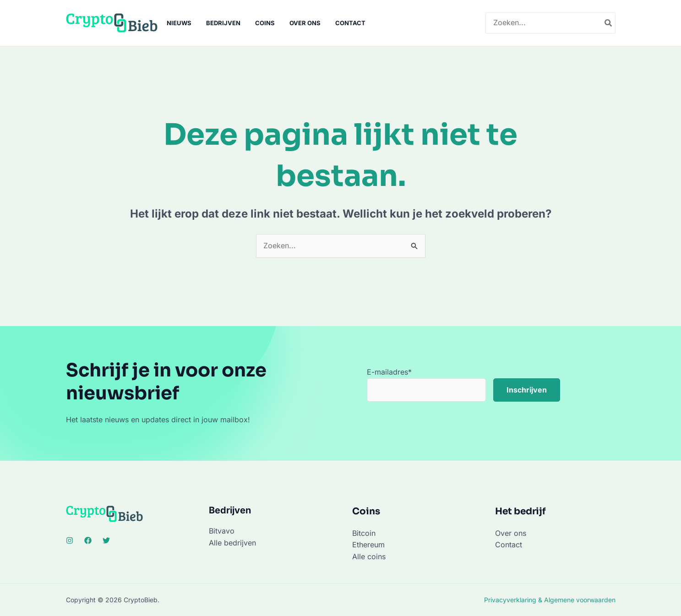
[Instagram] (70, 540)
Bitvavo (222, 531)
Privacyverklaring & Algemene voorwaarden (550, 600)
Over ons (305, 23)
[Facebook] (88, 540)
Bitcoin (364, 533)
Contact (350, 23)
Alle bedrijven (232, 543)
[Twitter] (106, 540)
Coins (265, 23)
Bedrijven (223, 23)
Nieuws (179, 23)
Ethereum (368, 545)
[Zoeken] (609, 23)
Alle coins (369, 556)
